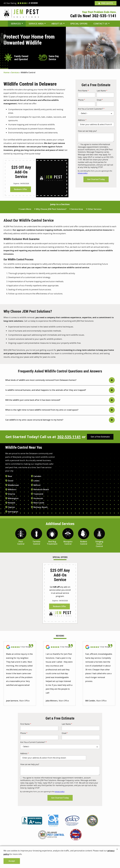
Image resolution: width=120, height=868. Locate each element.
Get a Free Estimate (100, 437)
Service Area (77, 209)
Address (81, 120)
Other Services (95, 209)
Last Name (101, 91)
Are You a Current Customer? (90, 109)
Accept (12, 861)
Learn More (26, 209)
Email (99, 100)
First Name (83, 91)
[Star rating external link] (32, 3)
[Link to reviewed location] (20, 650)
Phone (81, 100)
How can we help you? (87, 131)
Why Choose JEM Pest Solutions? (51, 209)
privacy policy (83, 173)
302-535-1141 (69, 437)
